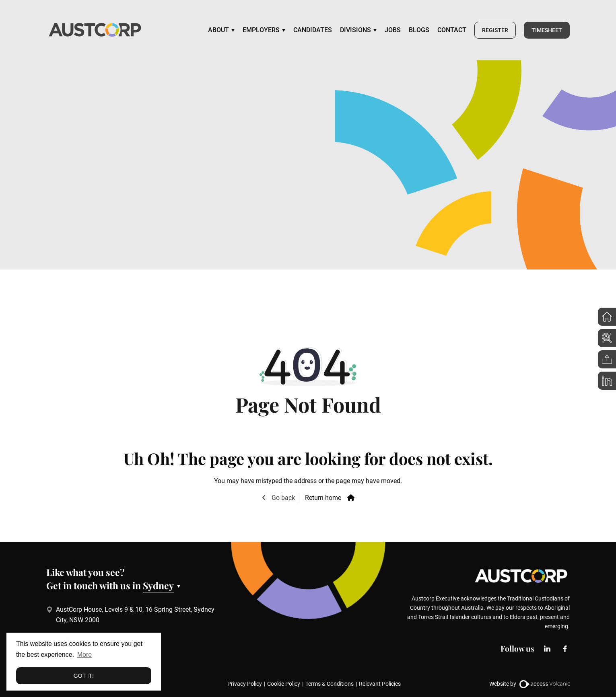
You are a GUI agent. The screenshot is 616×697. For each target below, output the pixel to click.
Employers (261, 30)
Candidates (313, 30)
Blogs (419, 30)
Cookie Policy (284, 684)
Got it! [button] (84, 676)
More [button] (84, 655)
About (218, 30)
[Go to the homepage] (95, 30)
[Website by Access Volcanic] (545, 684)
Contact (452, 30)
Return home (323, 498)
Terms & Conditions (330, 684)
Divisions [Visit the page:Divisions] (355, 30)
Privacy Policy (245, 684)
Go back (282, 498)
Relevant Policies (380, 684)
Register (495, 30)
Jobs (393, 30)
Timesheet (547, 30)
